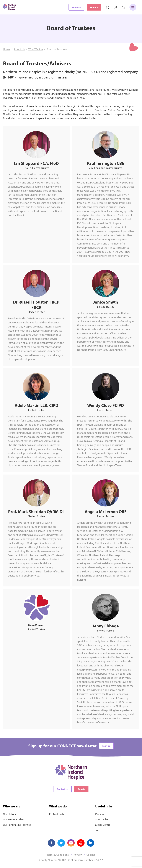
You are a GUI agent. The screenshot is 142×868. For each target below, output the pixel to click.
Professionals (57, 814)
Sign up (106, 746)
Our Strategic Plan (13, 819)
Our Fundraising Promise (17, 825)
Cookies (91, 855)
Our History (9, 814)
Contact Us (63, 789)
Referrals (76, 7)
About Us (19, 49)
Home (7, 49)
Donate (94, 7)
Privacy (78, 855)
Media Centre (103, 825)
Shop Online (102, 819)
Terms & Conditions (58, 855)
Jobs (98, 830)
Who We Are (36, 49)
